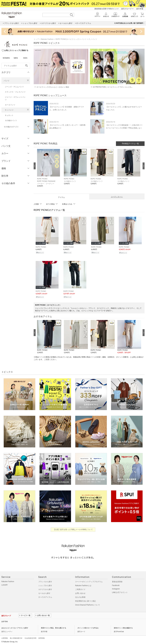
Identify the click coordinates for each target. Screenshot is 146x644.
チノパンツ (9, 110)
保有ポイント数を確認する (123, 628)
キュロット (9, 115)
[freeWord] (16, 66)
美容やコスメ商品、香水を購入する (54, 628)
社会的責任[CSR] (30, 638)
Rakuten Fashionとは (83, 586)
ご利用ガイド (80, 589)
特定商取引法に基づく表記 (85, 601)
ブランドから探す (45, 582)
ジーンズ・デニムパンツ (14, 87)
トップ (36, 39)
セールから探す (44, 593)
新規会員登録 (117, 582)
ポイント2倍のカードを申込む (88, 628)
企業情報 (5, 638)
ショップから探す (45, 586)
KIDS (25, 58)
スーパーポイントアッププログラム (89, 582)
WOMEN (6, 58)
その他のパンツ (11, 120)
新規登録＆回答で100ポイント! (106, 9)
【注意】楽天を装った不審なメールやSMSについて (73, 530)
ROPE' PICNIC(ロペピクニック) (67, 39)
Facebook (116, 585)
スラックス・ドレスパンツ (15, 92)
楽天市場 (140, 9)
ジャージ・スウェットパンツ (15, 98)
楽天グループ (126, 9)
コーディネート (117, 197)
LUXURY (5, 585)
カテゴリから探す (45, 589)
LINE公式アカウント (120, 592)
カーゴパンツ (10, 105)
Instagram (116, 589)
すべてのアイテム (45, 597)
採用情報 (42, 638)
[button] (49, 170)
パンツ (7, 81)
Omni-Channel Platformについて (88, 605)
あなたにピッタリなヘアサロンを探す (15, 628)
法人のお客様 (80, 597)
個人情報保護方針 (16, 638)
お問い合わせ (80, 593)
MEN (16, 58)
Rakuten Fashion (47, 39)
